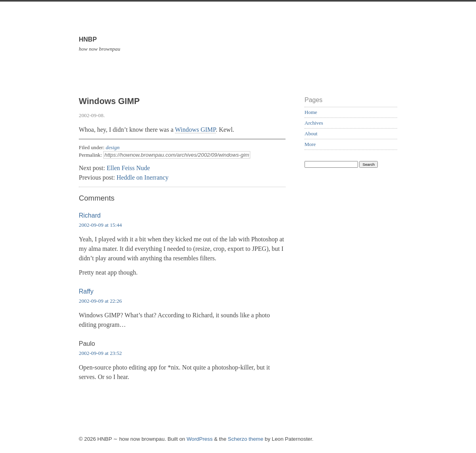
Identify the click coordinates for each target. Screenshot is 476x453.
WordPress (200, 439)
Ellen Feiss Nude (128, 168)
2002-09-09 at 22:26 (100, 301)
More (310, 144)
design (113, 147)
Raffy (86, 291)
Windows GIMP (195, 130)
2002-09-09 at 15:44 (100, 225)
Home (311, 112)
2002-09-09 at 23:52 (100, 353)
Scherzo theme (246, 439)
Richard (90, 215)
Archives (314, 123)
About (311, 134)
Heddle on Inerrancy (143, 177)
